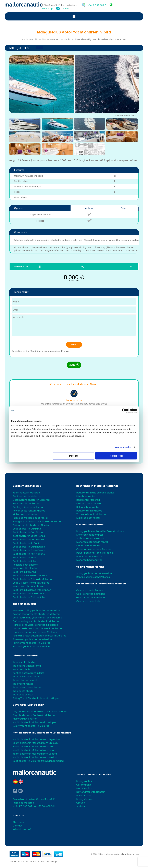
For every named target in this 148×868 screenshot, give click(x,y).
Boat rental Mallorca (88, 500)
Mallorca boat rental (88, 518)
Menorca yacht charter (90, 535)
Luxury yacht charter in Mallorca (31, 726)
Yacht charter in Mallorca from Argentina (36, 739)
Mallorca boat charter (89, 503)
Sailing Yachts (84, 781)
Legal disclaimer (20, 862)
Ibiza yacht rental (23, 684)
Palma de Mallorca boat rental (30, 518)
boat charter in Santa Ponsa (29, 536)
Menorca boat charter (90, 525)
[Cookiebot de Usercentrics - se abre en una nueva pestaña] (124, 411)
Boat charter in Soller (25, 561)
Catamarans (84, 785)
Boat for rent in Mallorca (27, 496)
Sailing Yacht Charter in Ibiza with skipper (36, 698)
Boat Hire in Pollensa (24, 572)
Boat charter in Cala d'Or (27, 529)
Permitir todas (116, 456)
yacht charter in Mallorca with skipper (34, 722)
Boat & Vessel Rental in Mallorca (31, 583)
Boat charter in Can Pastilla (28, 540)
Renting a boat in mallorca (28, 507)
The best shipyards (24, 604)
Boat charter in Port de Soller (29, 597)
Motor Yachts (84, 788)
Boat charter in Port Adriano (29, 554)
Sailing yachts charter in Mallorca (95, 573)
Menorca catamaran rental (92, 542)
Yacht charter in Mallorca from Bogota (35, 754)
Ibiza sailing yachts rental (27, 666)
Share (74, 365)
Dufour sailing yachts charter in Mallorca (36, 621)
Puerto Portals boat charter (29, 586)
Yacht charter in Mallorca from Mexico (35, 757)
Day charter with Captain (28, 705)
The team (18, 822)
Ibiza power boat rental (26, 677)
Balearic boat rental (88, 507)
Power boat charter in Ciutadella (95, 553)
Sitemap (52, 862)
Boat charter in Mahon (89, 556)
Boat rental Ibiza (22, 669)
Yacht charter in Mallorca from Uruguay (35, 743)
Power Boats (83, 796)
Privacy (65, 351)
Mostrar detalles (123, 447)
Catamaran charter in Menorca (94, 549)
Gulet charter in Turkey (90, 590)
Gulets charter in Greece (91, 597)
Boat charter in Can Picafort (29, 532)
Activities (81, 806)
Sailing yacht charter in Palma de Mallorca (37, 522)
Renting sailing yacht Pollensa (93, 577)
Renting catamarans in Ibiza (29, 673)
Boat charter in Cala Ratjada (29, 547)
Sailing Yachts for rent (90, 567)
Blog (43, 862)
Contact (65, 9)
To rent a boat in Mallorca (91, 514)
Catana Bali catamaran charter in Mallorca (37, 628)
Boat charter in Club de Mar (28, 594)
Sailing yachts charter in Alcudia (31, 525)
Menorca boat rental (88, 546)
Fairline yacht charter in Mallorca (32, 643)
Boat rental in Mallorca (27, 486)
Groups (81, 803)
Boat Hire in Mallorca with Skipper (32, 590)
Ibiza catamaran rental (26, 680)
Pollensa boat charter (25, 565)
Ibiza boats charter (24, 691)
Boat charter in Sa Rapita (27, 543)
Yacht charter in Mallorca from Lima (33, 750)
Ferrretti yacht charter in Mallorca (32, 646)
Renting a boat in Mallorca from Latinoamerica (42, 733)
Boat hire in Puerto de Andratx (30, 576)
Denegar (74, 456)
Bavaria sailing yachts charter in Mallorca (36, 614)
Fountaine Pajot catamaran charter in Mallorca (40, 636)
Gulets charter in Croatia (90, 594)
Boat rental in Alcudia (25, 568)
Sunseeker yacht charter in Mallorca (33, 639)
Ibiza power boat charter (27, 687)
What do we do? (22, 829)
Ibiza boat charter (23, 695)
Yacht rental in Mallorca (26, 493)
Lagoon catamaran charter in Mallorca (35, 632)
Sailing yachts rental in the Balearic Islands (100, 531)
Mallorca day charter (25, 719)
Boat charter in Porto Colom (29, 550)
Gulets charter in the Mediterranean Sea (101, 584)
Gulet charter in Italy (88, 601)
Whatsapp (47, 9)
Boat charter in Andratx (26, 558)
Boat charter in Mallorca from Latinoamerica (38, 761)
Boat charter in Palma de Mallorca (32, 579)
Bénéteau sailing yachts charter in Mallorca (37, 618)
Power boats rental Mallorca (29, 511)
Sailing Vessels (84, 799)
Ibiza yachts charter (25, 656)
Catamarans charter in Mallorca (31, 500)
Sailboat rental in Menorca (91, 538)
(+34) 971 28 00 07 (96, 5)
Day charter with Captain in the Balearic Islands (40, 712)
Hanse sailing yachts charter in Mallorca (35, 625)
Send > (74, 345)
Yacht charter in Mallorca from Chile (33, 747)
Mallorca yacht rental (25, 514)
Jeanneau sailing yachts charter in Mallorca (38, 610)
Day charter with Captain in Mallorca (34, 715)
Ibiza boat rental (86, 496)
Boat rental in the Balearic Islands (97, 486)
